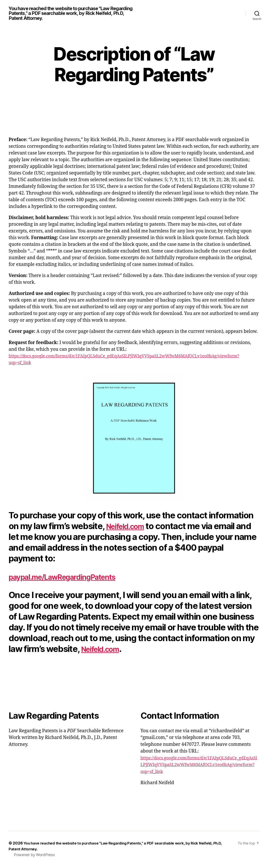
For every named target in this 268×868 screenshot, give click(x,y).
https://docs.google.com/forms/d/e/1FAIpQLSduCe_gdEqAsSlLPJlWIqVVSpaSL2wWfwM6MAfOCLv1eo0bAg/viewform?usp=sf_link (199, 766)
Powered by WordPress (34, 856)
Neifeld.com (130, 527)
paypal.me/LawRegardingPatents (74, 578)
